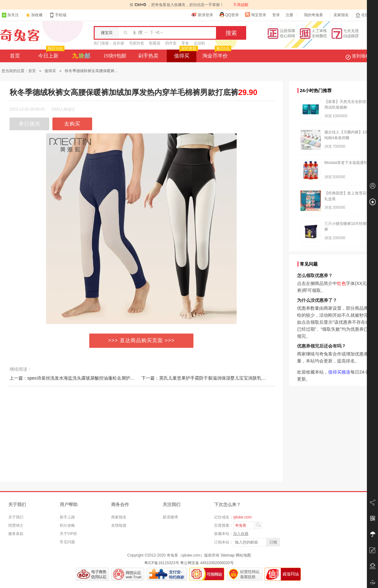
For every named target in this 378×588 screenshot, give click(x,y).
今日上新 (51, 54)
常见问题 (67, 542)
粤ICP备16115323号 (162, 563)
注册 (289, 15)
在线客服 (366, 15)
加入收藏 (241, 534)
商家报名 (119, 517)
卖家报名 (341, 15)
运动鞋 (199, 43)
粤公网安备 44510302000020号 (207, 563)
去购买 (72, 124)
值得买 (185, 54)
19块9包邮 (115, 56)
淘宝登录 (255, 15)
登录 (276, 15)
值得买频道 (339, 372)
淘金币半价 (216, 54)
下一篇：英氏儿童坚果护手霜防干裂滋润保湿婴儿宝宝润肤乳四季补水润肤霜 (217, 378)
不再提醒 (241, 5)
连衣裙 (118, 43)
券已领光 (30, 124)
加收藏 (37, 15)
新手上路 (67, 517)
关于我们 (16, 517)
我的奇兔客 (314, 15)
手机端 (58, 15)
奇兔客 (20, 35)
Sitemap (227, 555)
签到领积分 (361, 56)
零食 (185, 43)
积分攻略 (67, 525)
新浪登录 (202, 15)
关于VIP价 (68, 534)
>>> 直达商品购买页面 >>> (142, 340)
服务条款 (16, 534)
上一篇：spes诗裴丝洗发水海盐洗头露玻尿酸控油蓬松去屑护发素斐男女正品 (85, 378)
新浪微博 (170, 517)
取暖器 (155, 43)
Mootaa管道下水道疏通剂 (346, 163)
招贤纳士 (16, 525)
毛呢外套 (137, 43)
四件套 (171, 43)
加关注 (10, 15)
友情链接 (119, 525)
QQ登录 (229, 15)
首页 (15, 56)
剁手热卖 (148, 56)
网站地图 (243, 555)
